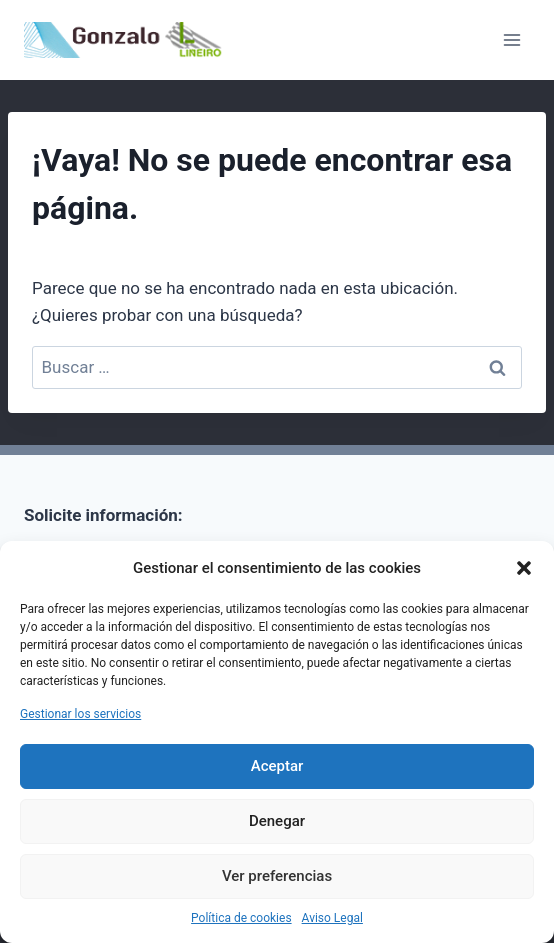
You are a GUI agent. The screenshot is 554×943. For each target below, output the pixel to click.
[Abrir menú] (511, 39)
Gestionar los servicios (80, 714)
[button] (524, 568)
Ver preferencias (277, 876)
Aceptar (277, 766)
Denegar (277, 821)
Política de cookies (241, 918)
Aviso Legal (332, 918)
